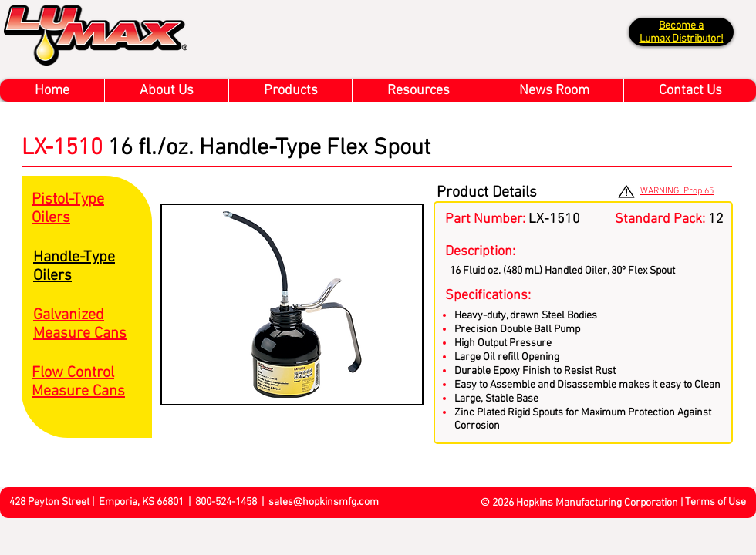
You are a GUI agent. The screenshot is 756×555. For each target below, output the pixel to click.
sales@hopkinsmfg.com (324, 502)
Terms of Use (715, 502)
